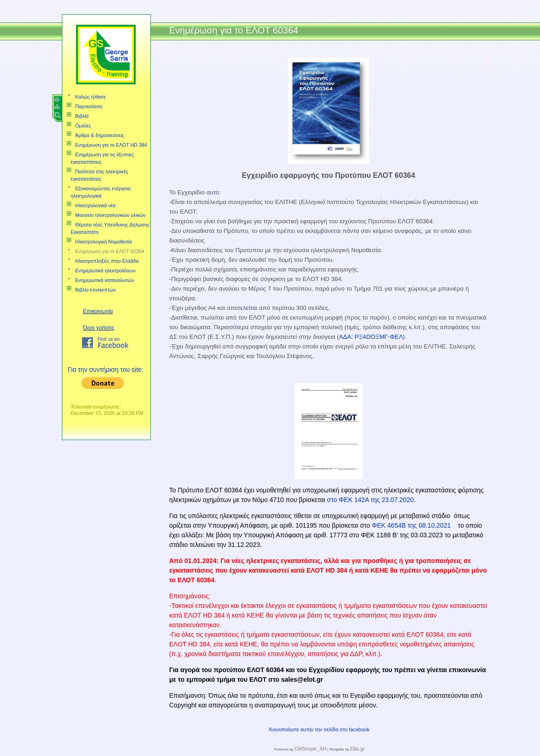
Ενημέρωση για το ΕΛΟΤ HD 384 (111, 145)
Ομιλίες (83, 126)
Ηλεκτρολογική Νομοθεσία (104, 242)
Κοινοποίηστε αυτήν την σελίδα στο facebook (319, 729)
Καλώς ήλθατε (91, 97)
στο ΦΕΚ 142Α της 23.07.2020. (370, 500)
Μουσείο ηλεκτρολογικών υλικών (110, 215)
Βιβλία (82, 116)
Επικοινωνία (98, 311)
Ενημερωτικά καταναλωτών (105, 280)
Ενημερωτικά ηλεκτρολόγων (105, 270)
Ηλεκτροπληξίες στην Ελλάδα (107, 261)
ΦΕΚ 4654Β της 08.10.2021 (412, 525)
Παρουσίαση (89, 106)
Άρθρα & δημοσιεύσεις (100, 135)
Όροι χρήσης (99, 328)
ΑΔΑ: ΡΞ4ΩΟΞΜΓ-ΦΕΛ (371, 337)
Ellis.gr (358, 749)
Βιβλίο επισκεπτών (95, 290)
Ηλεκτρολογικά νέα (95, 205)
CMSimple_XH (310, 749)
